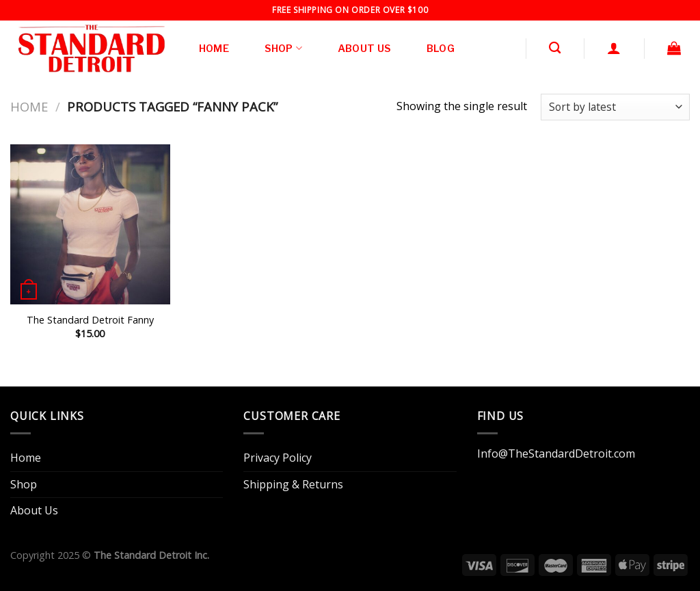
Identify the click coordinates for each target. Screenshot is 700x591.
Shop (284, 48)
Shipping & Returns (293, 484)
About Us (364, 49)
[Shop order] (615, 107)
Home (214, 49)
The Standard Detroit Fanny (90, 320)
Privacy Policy (278, 458)
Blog (441, 49)
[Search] (555, 48)
